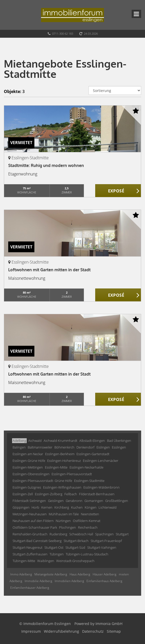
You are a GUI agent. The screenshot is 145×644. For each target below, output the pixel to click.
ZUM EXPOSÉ (118, 191)
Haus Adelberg (80, 574)
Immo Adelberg (21, 574)
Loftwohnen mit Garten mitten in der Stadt (49, 270)
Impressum (31, 631)
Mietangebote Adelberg (51, 574)
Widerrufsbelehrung (61, 631)
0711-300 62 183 (63, 34)
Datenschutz (93, 631)
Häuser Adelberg (104, 574)
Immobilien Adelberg (69, 581)
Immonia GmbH (109, 624)
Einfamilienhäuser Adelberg (30, 588)
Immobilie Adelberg (38, 581)
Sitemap (114, 631)
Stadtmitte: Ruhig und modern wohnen (46, 165)
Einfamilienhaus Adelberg (104, 581)
